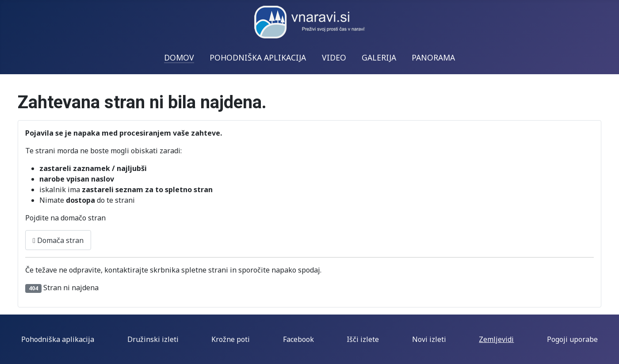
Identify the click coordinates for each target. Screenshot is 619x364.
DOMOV (179, 57)
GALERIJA (379, 57)
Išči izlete (363, 339)
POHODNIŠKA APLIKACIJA (258, 57)
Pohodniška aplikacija (58, 339)
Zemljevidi (496, 339)
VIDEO (334, 57)
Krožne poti (231, 339)
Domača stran (58, 240)
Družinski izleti (153, 339)
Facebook (298, 339)
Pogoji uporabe (572, 339)
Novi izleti (429, 339)
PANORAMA (433, 57)
